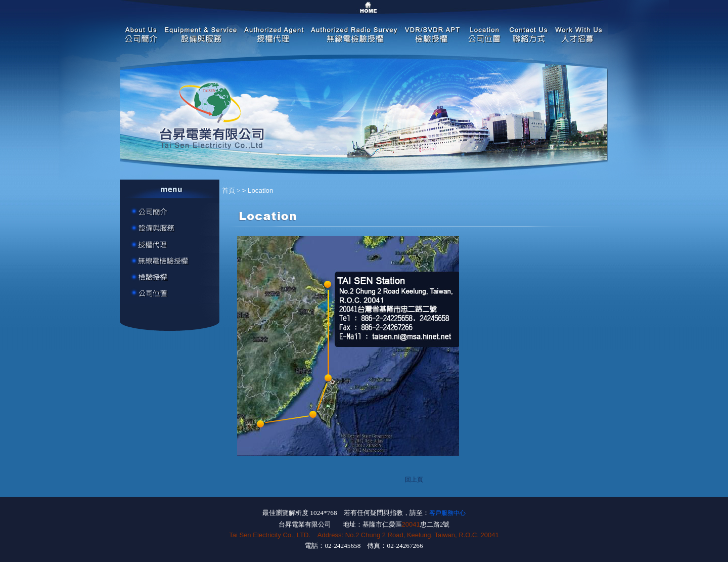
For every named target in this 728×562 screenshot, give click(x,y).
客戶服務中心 (447, 513)
